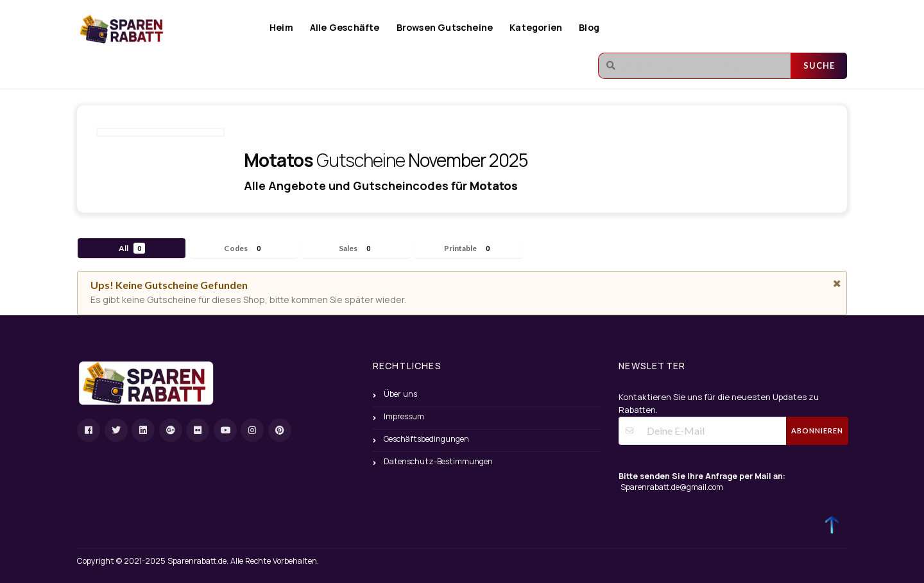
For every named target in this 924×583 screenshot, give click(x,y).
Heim (281, 27)
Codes (244, 248)
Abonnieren (817, 431)
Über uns (400, 394)
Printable (469, 248)
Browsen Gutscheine (445, 27)
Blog (589, 27)
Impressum (404, 416)
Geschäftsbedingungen (426, 439)
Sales (356, 248)
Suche (819, 65)
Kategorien (536, 27)
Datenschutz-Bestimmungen (438, 461)
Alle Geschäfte (345, 27)
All (132, 248)
